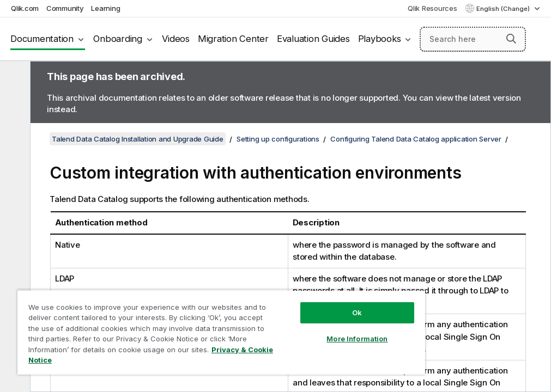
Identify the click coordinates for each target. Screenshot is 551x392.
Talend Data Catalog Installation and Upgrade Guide (138, 139)
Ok (357, 313)
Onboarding (118, 39)
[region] (221, 332)
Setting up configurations (278, 139)
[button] (511, 39)
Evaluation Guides (313, 39)
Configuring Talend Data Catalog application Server (416, 139)
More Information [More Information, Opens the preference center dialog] (357, 339)
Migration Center (233, 39)
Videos (176, 39)
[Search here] (473, 39)
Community (65, 8)
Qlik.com (25, 8)
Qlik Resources (432, 8)
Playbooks (380, 39)
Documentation (42, 39)
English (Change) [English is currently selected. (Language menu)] (504, 9)
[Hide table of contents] (14, 78)
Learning (105, 8)
